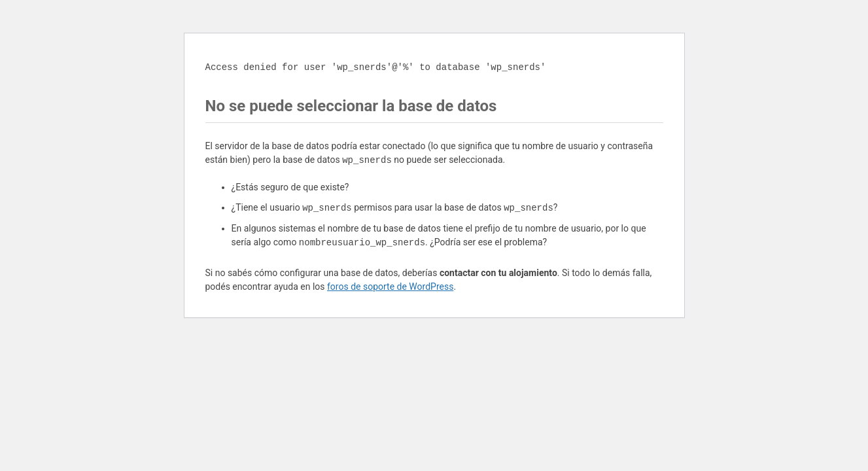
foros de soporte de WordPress (390, 287)
